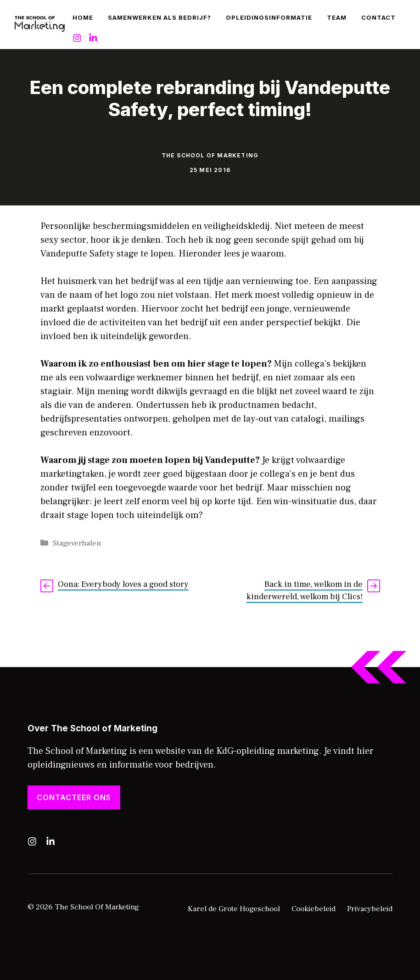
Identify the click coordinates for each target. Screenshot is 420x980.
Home (83, 17)
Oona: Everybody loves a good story (123, 584)
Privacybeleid (370, 909)
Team (337, 17)
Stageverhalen (77, 543)
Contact (378, 17)
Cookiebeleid (314, 909)
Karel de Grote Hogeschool (234, 909)
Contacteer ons (74, 797)
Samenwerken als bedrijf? (160, 17)
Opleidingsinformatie (269, 17)
